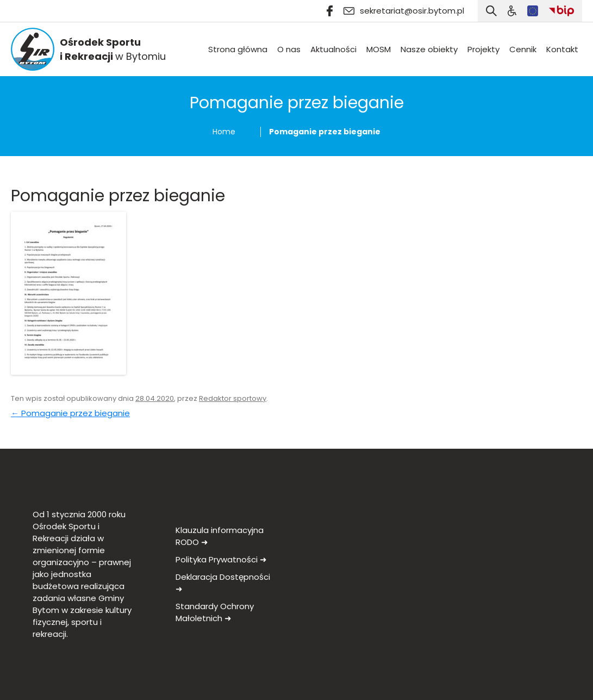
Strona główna (238, 49)
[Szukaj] (512, 11)
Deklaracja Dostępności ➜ (223, 583)
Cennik (523, 49)
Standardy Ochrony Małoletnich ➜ (215, 612)
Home (224, 132)
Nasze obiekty (429, 49)
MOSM (379, 49)
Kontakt (562, 49)
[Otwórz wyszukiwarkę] (491, 11)
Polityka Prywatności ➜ (221, 559)
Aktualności (333, 49)
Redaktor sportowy (233, 398)
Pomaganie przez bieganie (70, 413)
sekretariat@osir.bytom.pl (404, 11)
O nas (289, 49)
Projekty (483, 49)
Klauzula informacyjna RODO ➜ (220, 536)
